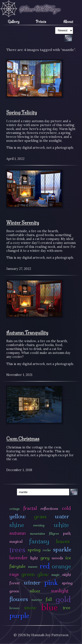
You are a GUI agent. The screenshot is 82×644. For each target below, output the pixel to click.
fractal (30, 508)
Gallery (14, 22)
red (45, 566)
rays (14, 574)
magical (16, 541)
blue (50, 607)
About (68, 22)
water (62, 516)
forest (15, 583)
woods (58, 558)
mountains (38, 534)
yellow (17, 516)
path (67, 533)
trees (17, 550)
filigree (54, 534)
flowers (19, 599)
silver (35, 591)
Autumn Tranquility (27, 333)
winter (32, 582)
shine (17, 525)
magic (56, 575)
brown (14, 608)
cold (66, 508)
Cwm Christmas (23, 439)
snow (30, 608)
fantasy (39, 541)
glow (43, 574)
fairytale (17, 566)
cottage (15, 509)
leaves (63, 541)
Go (74, 492)
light (34, 558)
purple (19, 616)
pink (51, 582)
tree (67, 608)
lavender (19, 558)
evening (39, 525)
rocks (47, 550)
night (67, 574)
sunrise (37, 600)
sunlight (60, 591)
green (28, 574)
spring (34, 550)
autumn (18, 533)
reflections (49, 508)
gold (63, 599)
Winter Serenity (23, 223)
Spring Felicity (22, 112)
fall (49, 599)
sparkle (62, 549)
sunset (33, 567)
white (61, 525)
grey (45, 558)
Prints (41, 22)
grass (40, 516)
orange (61, 566)
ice (68, 558)
